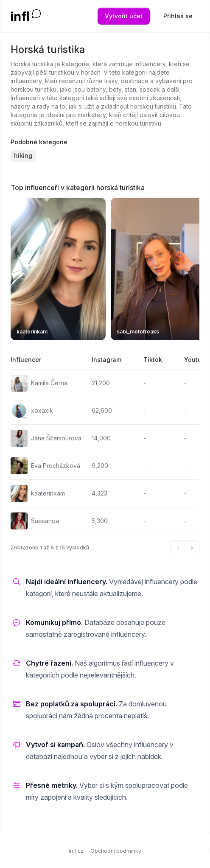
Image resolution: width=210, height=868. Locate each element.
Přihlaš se (178, 16)
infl (20, 16)
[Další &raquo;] (192, 548)
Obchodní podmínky (116, 851)
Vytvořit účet (124, 16)
